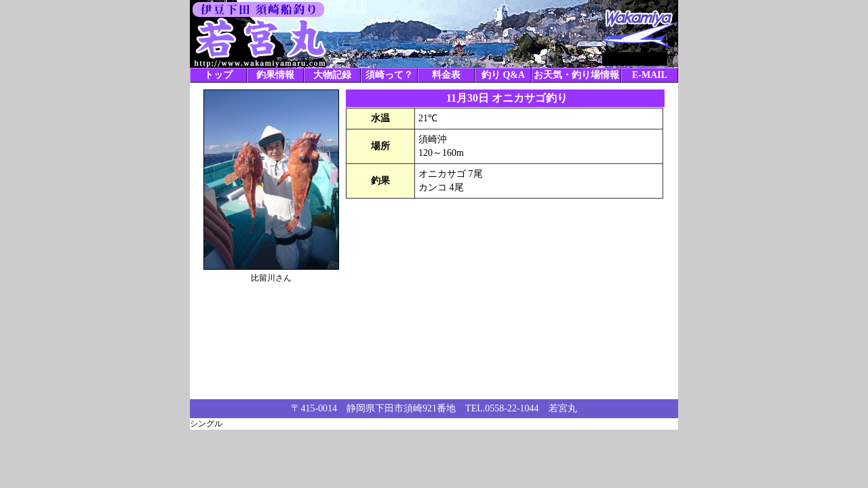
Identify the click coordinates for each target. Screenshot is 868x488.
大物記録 (332, 75)
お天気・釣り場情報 (576, 75)
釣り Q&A (503, 75)
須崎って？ (389, 75)
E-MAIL (650, 75)
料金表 (446, 75)
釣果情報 (275, 75)
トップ (218, 75)
